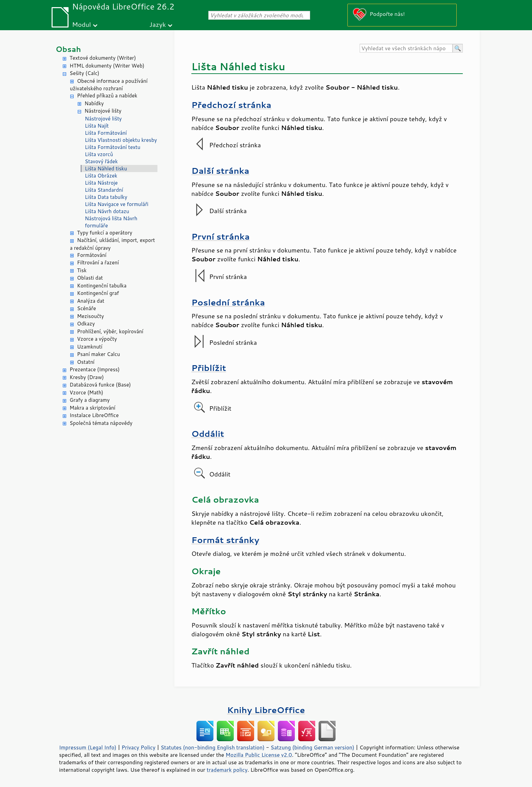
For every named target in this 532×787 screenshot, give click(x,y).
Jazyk (158, 24)
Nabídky (94, 103)
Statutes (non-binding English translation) (212, 747)
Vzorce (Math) (86, 392)
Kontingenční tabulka (102, 286)
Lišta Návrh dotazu (107, 211)
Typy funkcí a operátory (105, 233)
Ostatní (86, 362)
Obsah (68, 49)
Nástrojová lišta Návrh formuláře (111, 222)
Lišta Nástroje (101, 183)
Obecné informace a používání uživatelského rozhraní (109, 85)
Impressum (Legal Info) (88, 747)
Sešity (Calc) (84, 73)
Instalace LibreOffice (94, 415)
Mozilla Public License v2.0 (259, 755)
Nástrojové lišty (103, 111)
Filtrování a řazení (98, 263)
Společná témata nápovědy (101, 423)
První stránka (221, 236)
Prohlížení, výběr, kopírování (110, 331)
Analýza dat (91, 301)
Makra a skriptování (92, 408)
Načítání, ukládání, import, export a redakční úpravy (112, 244)
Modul (81, 24)
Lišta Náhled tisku (106, 168)
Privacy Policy (138, 747)
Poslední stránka (228, 302)
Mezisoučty (90, 316)
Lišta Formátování (106, 133)
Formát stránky (225, 540)
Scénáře (87, 308)
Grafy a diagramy (90, 400)
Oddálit (208, 434)
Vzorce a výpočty (97, 339)
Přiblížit (209, 368)
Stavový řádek (101, 161)
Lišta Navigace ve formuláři (117, 204)
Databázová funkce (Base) (100, 385)
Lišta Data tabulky (106, 197)
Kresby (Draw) (87, 377)
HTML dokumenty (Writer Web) (107, 66)
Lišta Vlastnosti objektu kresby (121, 140)
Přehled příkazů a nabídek (107, 96)
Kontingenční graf (98, 293)
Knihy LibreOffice (266, 710)
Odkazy (86, 324)
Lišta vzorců (99, 154)
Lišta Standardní (104, 190)
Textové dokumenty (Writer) (103, 58)
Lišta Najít (97, 126)
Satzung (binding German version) (313, 747)
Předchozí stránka (231, 105)
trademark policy (227, 770)
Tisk (82, 270)
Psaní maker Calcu (99, 354)
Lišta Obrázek (101, 176)
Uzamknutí (90, 347)
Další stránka (220, 171)
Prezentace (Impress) (95, 369)
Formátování (92, 255)
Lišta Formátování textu (113, 147)
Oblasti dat (90, 278)
